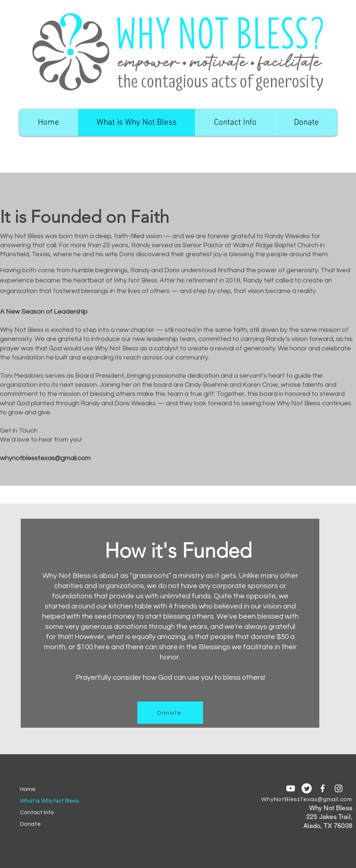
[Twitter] (307, 788)
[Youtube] (291, 788)
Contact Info (37, 812)
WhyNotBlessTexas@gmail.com (307, 799)
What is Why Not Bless (46, 801)
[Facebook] (323, 788)
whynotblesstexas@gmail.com (45, 458)
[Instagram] (339, 788)
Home (28, 789)
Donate (30, 824)
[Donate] (170, 713)
